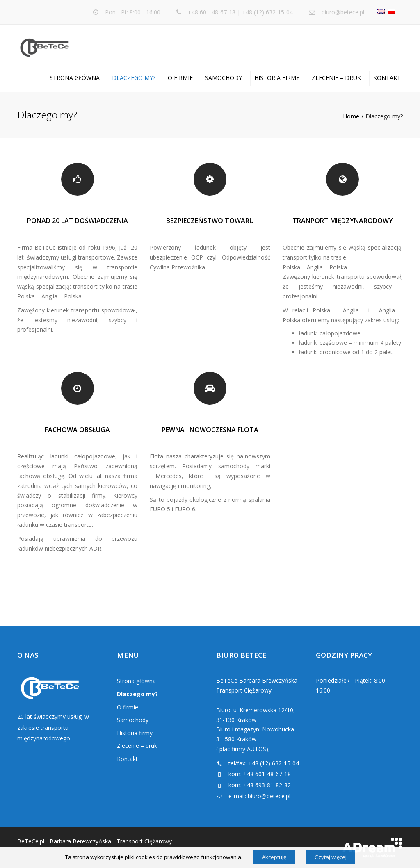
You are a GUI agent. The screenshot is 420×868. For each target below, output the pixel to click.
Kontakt (387, 78)
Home (351, 116)
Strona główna (75, 78)
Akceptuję (274, 857)
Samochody (224, 78)
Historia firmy (277, 78)
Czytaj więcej (331, 857)
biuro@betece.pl (343, 12)
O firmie (180, 78)
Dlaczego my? (134, 78)
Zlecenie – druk (336, 78)
